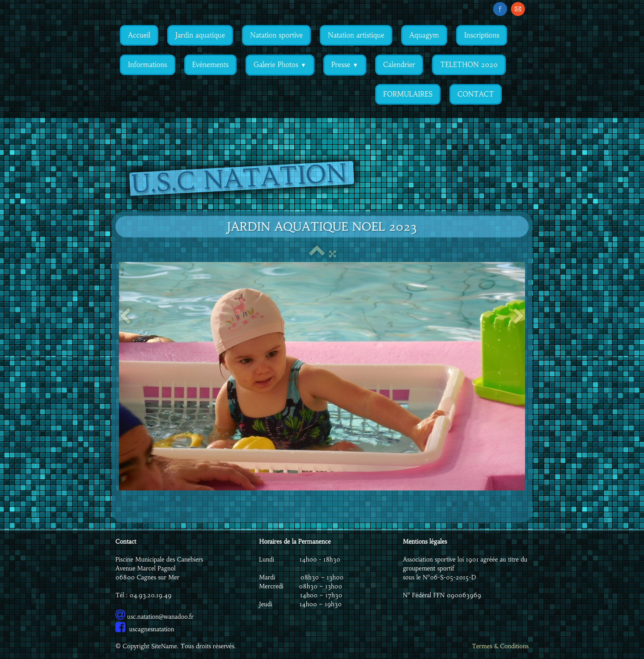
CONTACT (476, 94)
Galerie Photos (280, 65)
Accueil (139, 35)
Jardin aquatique (200, 35)
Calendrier (399, 65)
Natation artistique (356, 35)
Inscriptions (482, 35)
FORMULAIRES (408, 94)
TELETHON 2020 (469, 65)
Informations (148, 65)
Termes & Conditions (500, 646)
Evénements (210, 65)
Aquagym (424, 35)
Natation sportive (276, 35)
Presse (345, 65)
